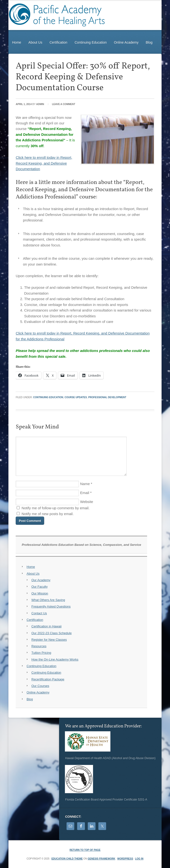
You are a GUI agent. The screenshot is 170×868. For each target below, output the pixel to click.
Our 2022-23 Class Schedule (51, 633)
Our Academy (41, 580)
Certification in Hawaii (46, 626)
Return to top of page (85, 850)
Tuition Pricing (41, 653)
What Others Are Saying (48, 600)
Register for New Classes (49, 640)
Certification (58, 42)
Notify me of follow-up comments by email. (55, 508)
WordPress (125, 859)
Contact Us (39, 613)
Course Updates (76, 397)
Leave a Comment (64, 104)
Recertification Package (48, 679)
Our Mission (40, 593)
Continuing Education (91, 42)
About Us (35, 42)
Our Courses (40, 686)
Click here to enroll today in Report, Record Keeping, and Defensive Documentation (44, 163)
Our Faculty (39, 587)
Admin (40, 104)
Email (85, 493)
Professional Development (107, 397)
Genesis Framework (102, 859)
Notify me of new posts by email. (48, 514)
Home (17, 42)
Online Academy (126, 42)
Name (85, 484)
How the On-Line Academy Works (55, 659)
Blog (149, 42)
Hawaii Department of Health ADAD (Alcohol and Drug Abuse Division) (110, 758)
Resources (39, 646)
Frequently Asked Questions (51, 606)
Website (87, 502)
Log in (139, 859)
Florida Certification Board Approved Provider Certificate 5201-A (106, 799)
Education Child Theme (67, 859)
